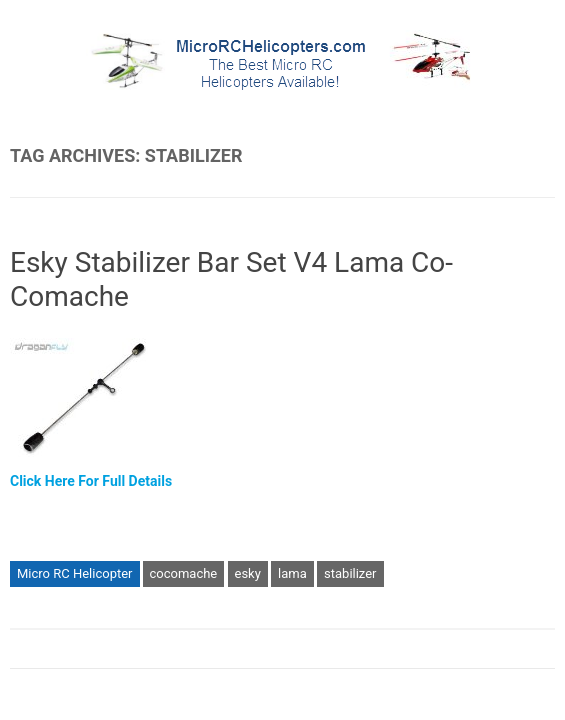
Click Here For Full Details (91, 481)
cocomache (184, 573)
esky (248, 573)
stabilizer (350, 573)
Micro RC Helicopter (75, 573)
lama (292, 573)
